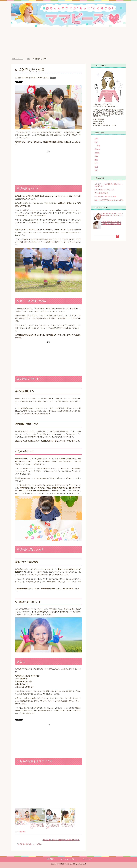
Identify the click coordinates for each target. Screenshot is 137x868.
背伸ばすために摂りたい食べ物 (105, 197)
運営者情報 (51, 859)
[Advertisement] (68, 44)
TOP (17, 59)
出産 (96, 142)
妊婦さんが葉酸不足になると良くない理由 (109, 200)
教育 (53, 78)
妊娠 (96, 139)
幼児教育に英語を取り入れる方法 (29, 844)
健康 (96, 160)
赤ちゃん (98, 149)
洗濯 (96, 167)
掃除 (96, 163)
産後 (99, 146)
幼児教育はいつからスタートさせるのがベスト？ (68, 825)
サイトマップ (87, 859)
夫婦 (96, 156)
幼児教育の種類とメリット (22, 825)
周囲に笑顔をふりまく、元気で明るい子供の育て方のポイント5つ (112, 215)
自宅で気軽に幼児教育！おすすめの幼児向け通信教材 (37, 826)
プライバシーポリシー (68, 859)
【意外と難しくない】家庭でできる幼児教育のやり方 (61, 840)
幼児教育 (23, 832)
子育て (97, 153)
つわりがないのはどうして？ (104, 190)
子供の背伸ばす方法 (101, 193)
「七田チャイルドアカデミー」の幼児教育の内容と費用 (52, 826)
